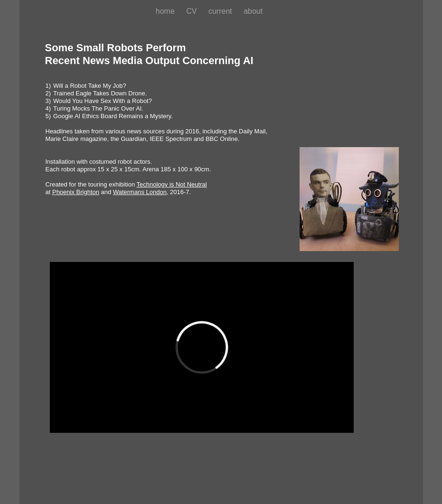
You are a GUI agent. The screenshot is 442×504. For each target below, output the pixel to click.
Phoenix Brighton (76, 192)
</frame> (202, 347)
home (166, 11)
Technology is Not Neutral (172, 184)
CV (193, 11)
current (221, 11)
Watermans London (140, 192)
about (253, 11)
